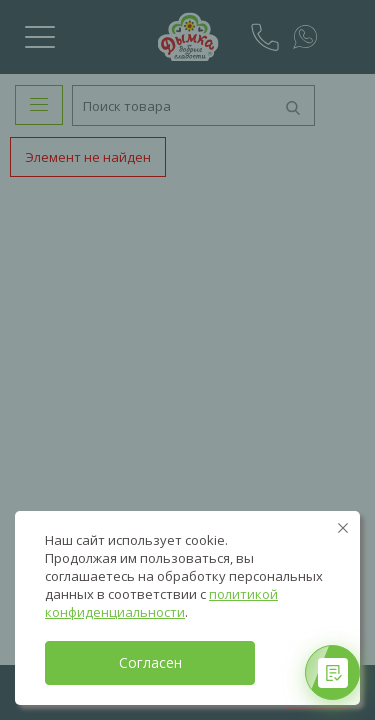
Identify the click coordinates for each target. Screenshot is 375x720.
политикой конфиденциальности (161, 603)
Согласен (150, 662)
